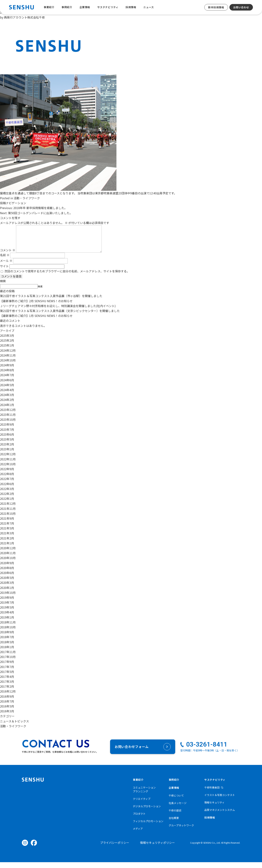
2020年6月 (7, 579)
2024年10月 (8, 366)
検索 (3, 287)
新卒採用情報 (216, 7)
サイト (4, 272)
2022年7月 (7, 485)
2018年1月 (7, 653)
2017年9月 (7, 667)
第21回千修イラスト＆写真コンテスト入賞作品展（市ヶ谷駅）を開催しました (51, 302)
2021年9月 (7, 524)
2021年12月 (8, 509)
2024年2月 (7, 405)
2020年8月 (7, 574)
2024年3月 (7, 401)
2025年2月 (7, 346)
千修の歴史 (175, 816)
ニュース (149, 7)
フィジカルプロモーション (148, 827)
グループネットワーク (181, 831)
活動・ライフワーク (27, 198)
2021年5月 (7, 534)
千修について (176, 801)
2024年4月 (7, 396)
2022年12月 (8, 460)
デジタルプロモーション (147, 812)
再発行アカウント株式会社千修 (24, 17)
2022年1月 (7, 504)
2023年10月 (8, 425)
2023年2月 (7, 450)
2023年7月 (7, 435)
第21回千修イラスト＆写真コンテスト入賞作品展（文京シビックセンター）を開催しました (60, 317)
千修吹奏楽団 (212, 793)
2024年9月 (7, 371)
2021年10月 (8, 519)
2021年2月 (7, 544)
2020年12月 (8, 554)
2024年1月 (7, 411)
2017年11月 (8, 658)
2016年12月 (8, 697)
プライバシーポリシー (115, 848)
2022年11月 (8, 465)
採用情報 (131, 7)
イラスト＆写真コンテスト (220, 801)
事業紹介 (49, 7)
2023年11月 (8, 420)
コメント (8, 256)
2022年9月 (7, 475)
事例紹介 (67, 7)
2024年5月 (7, 391)
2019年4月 (7, 618)
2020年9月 (7, 569)
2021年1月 (7, 549)
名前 (5, 261)
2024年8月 (7, 376)
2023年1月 (7, 455)
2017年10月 (8, 663)
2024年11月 (8, 361)
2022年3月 (7, 495)
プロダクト (139, 819)
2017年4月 (7, 682)
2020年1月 (7, 593)
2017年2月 (7, 692)
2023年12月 (8, 415)
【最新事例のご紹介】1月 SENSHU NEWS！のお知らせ (36, 321)
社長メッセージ (178, 809)
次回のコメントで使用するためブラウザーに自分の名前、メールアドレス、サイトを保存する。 (67, 277)
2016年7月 (7, 707)
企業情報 (85, 7)
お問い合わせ (241, 7)
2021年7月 (7, 529)
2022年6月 (7, 490)
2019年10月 (8, 598)
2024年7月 (7, 381)
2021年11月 (8, 514)
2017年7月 (7, 673)
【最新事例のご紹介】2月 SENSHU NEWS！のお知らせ (36, 307)
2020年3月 (7, 588)
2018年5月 (7, 648)
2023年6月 (7, 440)
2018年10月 (8, 633)
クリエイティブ (142, 805)
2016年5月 (7, 712)
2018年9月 (7, 638)
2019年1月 (7, 623)
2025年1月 (7, 351)
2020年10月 (8, 564)
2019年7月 (7, 608)
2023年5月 (7, 445)
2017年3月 (7, 687)
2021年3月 (7, 539)
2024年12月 (8, 356)
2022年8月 (7, 480)
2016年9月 (7, 702)
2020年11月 (8, 559)
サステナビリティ (108, 7)
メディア (138, 834)
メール (6, 266)
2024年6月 (7, 386)
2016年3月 (7, 717)
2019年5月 (7, 613)
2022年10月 (8, 470)
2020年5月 (7, 583)
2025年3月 (7, 341)
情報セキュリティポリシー (157, 848)
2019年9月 (7, 603)
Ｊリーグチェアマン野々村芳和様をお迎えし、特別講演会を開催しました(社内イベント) (58, 312)
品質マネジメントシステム (220, 816)
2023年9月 (7, 430)
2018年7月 (7, 643)
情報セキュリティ (214, 808)
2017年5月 (7, 677)
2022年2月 (7, 499)
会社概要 (174, 824)
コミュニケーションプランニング (144, 795)
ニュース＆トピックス (14, 727)
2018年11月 (8, 628)
